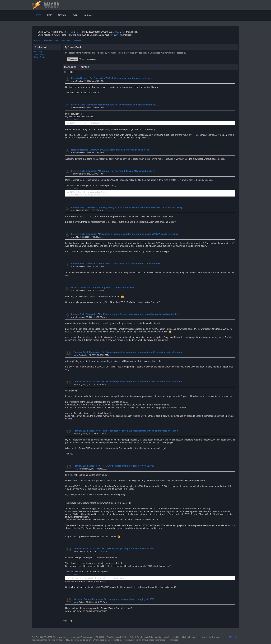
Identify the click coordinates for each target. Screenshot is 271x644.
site (142, 637)
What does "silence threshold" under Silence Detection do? (130, 264)
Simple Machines (60, 637)
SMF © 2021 (47, 637)
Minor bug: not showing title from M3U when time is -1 (127, 171)
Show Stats (39, 54)
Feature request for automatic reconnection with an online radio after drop (140, 431)
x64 (78, 32)
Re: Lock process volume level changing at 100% (129, 599)
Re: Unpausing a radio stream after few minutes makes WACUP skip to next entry (141, 207)
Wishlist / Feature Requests (88, 599)
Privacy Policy (129, 637)
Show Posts (40, 57)
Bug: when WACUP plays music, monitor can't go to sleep (120, 150)
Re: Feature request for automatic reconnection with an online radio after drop (139, 314)
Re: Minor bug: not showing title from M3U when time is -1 (129, 105)
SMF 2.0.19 (36, 637)
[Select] (75, 119)
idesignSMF (78, 637)
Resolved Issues (80, 78)
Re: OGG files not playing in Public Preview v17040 (128, 466)
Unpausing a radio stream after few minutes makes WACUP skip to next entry (139, 234)
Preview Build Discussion (84, 105)
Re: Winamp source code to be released (113, 288)
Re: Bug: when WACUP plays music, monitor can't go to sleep (122, 78)
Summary (38, 52)
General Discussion (81, 288)
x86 (72, 32)
